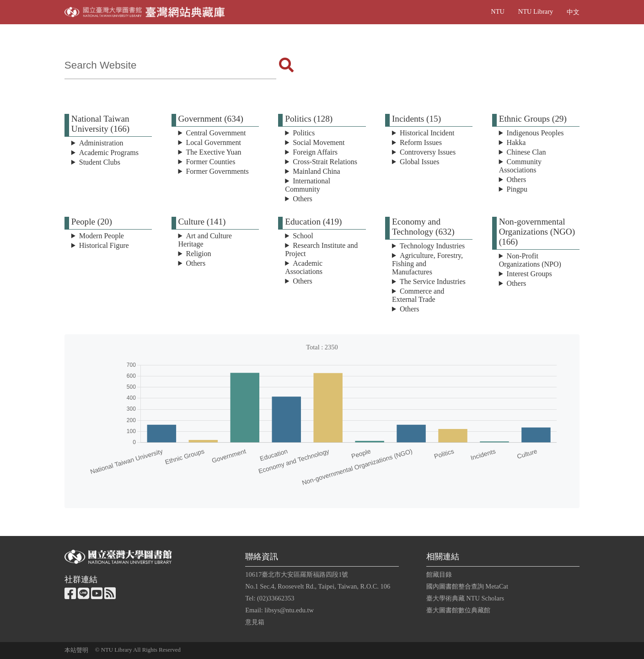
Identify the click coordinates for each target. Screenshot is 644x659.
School (303, 236)
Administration (101, 143)
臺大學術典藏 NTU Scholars (465, 598)
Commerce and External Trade (418, 295)
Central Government (216, 133)
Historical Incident (427, 133)
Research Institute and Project (321, 249)
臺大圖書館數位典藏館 (458, 610)
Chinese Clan (526, 152)
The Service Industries (433, 281)
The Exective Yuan (213, 152)
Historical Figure (104, 245)
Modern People (102, 236)
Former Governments (217, 171)
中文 (573, 12)
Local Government (213, 142)
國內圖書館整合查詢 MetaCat (467, 586)
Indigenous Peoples (535, 133)
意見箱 (255, 622)
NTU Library (536, 11)
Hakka (516, 142)
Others (303, 199)
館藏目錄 (439, 574)
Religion (198, 254)
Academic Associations (304, 267)
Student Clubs (100, 162)
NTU (498, 11)
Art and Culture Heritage (205, 240)
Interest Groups (529, 274)
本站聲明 (76, 650)
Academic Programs (109, 153)
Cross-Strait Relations (325, 162)
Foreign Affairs (315, 152)
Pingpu (517, 189)
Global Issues (420, 162)
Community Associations (520, 166)
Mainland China (317, 171)
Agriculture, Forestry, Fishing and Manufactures (427, 264)
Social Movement (319, 142)
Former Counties (210, 162)
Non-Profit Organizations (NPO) (530, 260)
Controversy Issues (428, 152)
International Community (308, 185)
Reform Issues (421, 142)
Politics (304, 133)
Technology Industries (432, 246)
